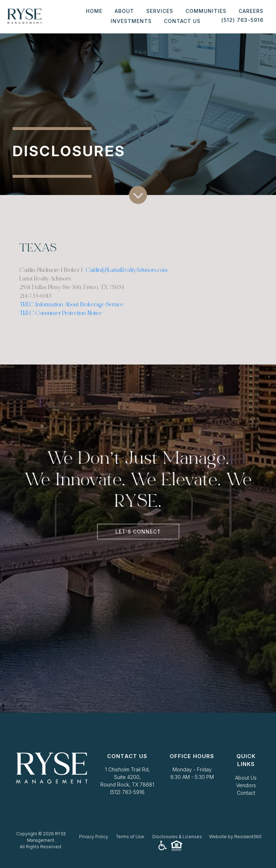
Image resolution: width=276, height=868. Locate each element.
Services (160, 11)
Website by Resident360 (235, 837)
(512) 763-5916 (127, 792)
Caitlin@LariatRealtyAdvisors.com (126, 275)
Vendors (246, 785)
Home (94, 11)
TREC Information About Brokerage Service (71, 309)
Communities (206, 11)
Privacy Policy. (94, 837)
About (124, 11)
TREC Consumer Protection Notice (61, 318)
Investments (131, 21)
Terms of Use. (131, 837)
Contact (246, 793)
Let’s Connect (138, 530)
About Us (246, 778)
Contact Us (182, 21)
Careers (251, 11)
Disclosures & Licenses (177, 837)
